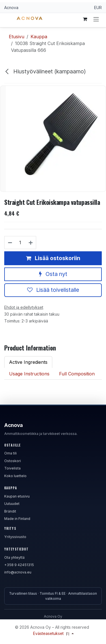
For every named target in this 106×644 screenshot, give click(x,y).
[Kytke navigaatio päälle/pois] (96, 19)
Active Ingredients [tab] (28, 362)
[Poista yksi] (10, 243)
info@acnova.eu (18, 572)
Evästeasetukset (49, 633)
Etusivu (17, 37)
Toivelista (12, 468)
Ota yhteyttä (14, 557)
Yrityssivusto (15, 537)
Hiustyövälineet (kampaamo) (45, 71)
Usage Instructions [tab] (29, 374)
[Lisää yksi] (31, 243)
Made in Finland (17, 519)
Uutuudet (12, 504)
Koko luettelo (15, 476)
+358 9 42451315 (19, 565)
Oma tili (10, 453)
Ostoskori (13, 461)
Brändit (10, 511)
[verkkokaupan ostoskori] (85, 19)
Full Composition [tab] (77, 374)
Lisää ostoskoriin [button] (53, 258)
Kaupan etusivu (17, 496)
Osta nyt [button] (53, 274)
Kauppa (39, 37)
